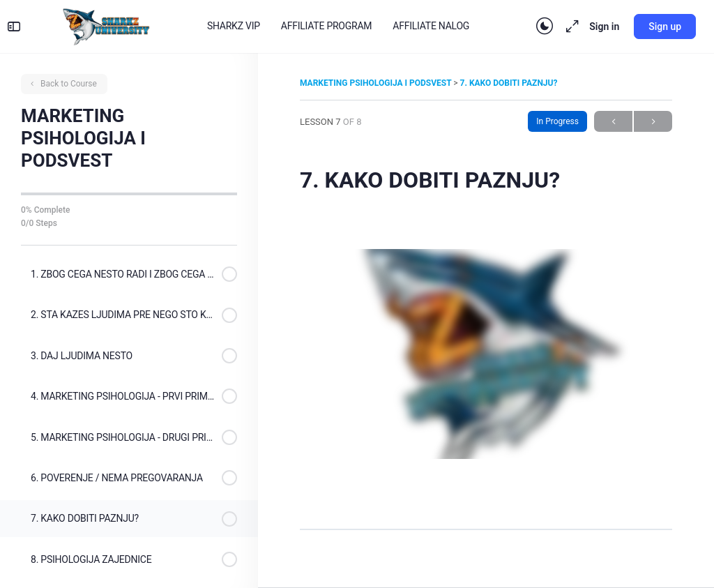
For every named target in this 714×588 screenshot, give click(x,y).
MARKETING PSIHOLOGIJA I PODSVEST (377, 83)
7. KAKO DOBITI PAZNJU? (509, 83)
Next (653, 122)
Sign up (655, 27)
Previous (613, 122)
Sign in (594, 27)
